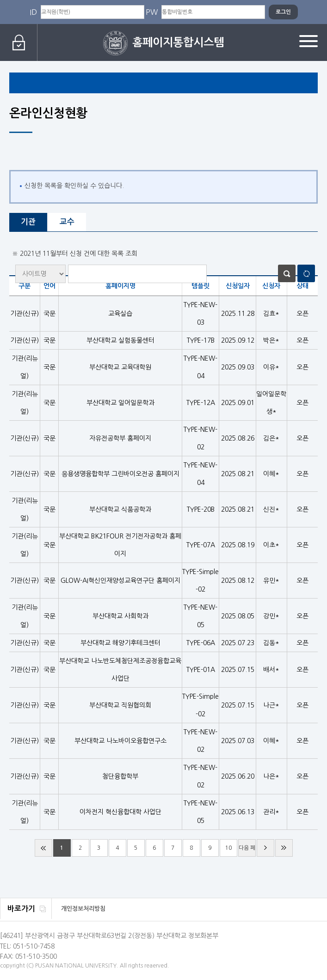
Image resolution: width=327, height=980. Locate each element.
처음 (43, 848)
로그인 (19, 42)
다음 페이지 (247, 851)
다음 (265, 848)
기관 (28, 222)
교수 (67, 222)
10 (228, 848)
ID (33, 12)
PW (152, 12)
